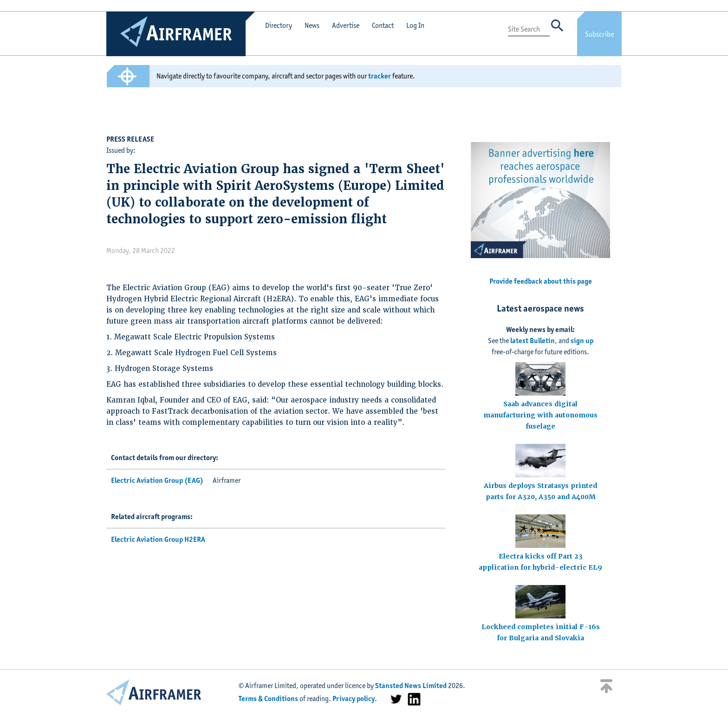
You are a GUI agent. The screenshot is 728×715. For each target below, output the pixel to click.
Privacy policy (354, 699)
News (312, 25)
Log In (415, 25)
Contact (383, 25)
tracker (380, 76)
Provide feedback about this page (541, 281)
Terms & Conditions (268, 699)
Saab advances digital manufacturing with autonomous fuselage (540, 415)
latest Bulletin (533, 341)
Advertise (346, 25)
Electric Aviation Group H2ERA (158, 539)
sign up (582, 341)
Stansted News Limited (411, 686)
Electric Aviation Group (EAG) (157, 480)
